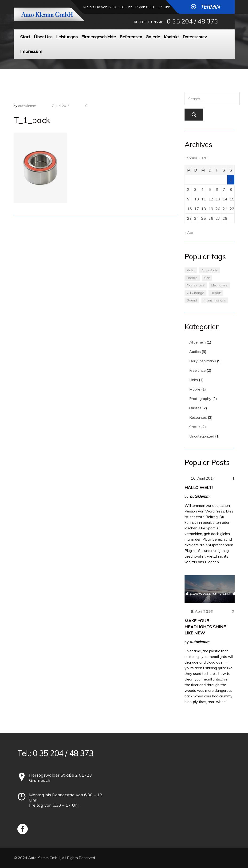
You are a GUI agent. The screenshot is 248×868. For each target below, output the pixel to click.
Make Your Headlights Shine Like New (205, 627)
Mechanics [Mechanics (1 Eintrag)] (219, 285)
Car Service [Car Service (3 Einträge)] (196, 285)
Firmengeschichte (99, 37)
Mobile (195, 389)
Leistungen (67, 37)
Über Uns (43, 37)
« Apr (189, 232)
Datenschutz (195, 37)
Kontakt (171, 37)
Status (195, 427)
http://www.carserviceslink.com (215, 593)
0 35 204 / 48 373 (193, 21)
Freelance (197, 370)
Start (25, 37)
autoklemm (27, 106)
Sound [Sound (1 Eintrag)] (192, 300)
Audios (195, 352)
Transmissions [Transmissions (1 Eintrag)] (215, 300)
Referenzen (131, 37)
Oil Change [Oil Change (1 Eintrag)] (195, 293)
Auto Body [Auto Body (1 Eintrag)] (209, 270)
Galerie (153, 37)
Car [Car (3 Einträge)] (207, 278)
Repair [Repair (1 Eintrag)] (216, 293)
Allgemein (197, 342)
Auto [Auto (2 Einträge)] (191, 270)
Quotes (195, 408)
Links (194, 380)
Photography (200, 399)
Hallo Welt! (199, 487)
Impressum (31, 51)
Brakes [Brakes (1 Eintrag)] (192, 278)
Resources (198, 417)
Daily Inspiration (203, 361)
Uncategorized (202, 436)
